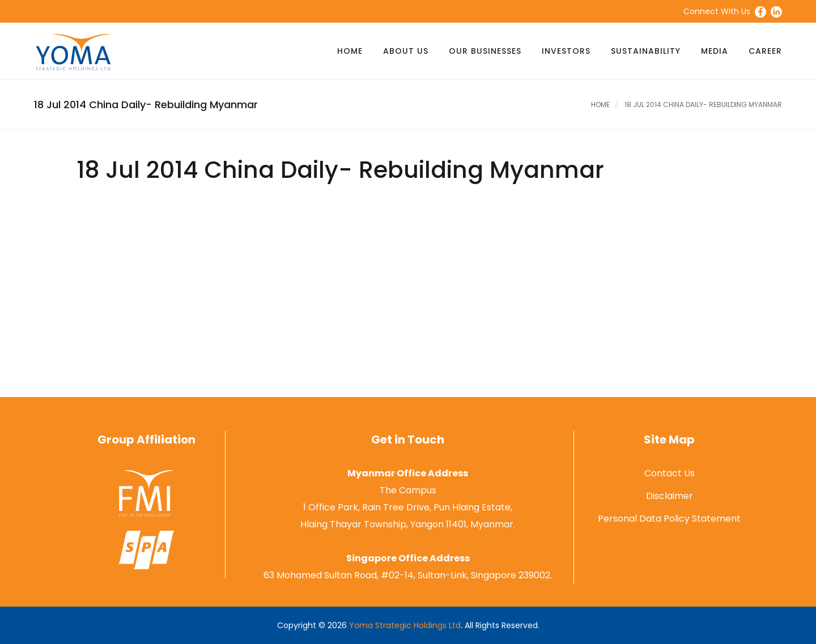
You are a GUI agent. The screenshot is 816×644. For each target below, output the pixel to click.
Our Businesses (485, 51)
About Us (406, 51)
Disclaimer (670, 496)
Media (715, 51)
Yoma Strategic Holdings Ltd (405, 625)
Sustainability (646, 51)
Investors (566, 51)
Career (765, 51)
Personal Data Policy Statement (669, 519)
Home (350, 51)
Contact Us (670, 473)
